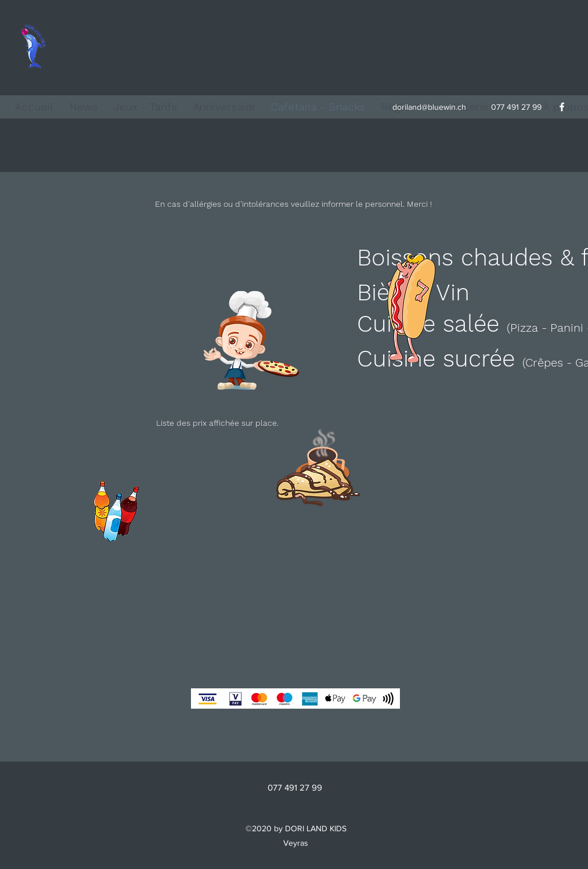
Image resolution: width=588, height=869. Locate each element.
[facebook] (562, 107)
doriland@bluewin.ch (429, 107)
